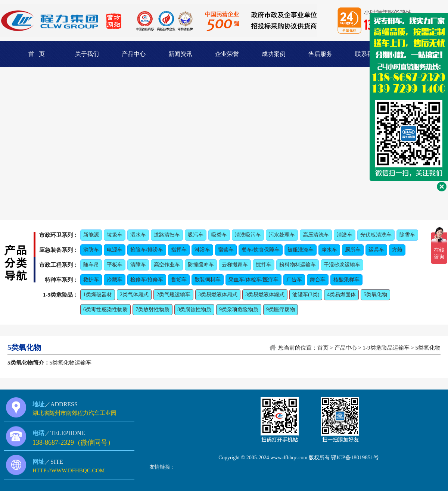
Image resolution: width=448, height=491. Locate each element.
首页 (323, 348)
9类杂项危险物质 (239, 309)
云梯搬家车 (235, 265)
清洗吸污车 (248, 235)
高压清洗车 (316, 235)
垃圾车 (115, 235)
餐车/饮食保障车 (261, 250)
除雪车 (407, 235)
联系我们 (367, 54)
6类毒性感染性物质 (105, 309)
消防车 (91, 250)
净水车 (329, 250)
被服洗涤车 (301, 250)
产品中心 (134, 54)
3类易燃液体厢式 (218, 295)
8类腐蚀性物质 (194, 309)
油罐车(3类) (306, 295)
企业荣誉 (227, 54)
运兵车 (376, 250)
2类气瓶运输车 (173, 295)
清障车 (138, 265)
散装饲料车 (208, 280)
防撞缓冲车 (201, 265)
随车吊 (91, 265)
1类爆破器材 (98, 295)
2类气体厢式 (134, 295)
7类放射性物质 (153, 309)
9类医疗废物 (281, 309)
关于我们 (87, 54)
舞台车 (318, 280)
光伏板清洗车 (376, 235)
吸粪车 (219, 235)
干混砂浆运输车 (342, 265)
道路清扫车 (167, 235)
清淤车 (345, 235)
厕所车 (353, 250)
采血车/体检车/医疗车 (253, 280)
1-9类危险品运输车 (386, 348)
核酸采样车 (346, 280)
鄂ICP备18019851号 (355, 457)
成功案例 (274, 54)
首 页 (37, 54)
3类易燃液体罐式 (265, 295)
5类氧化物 (375, 295)
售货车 (179, 280)
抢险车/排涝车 (147, 250)
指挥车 (179, 250)
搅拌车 (264, 265)
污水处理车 (282, 235)
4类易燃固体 (341, 295)
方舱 (397, 250)
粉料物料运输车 (298, 265)
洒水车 (138, 235)
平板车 (115, 265)
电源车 (115, 250)
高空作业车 (167, 265)
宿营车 (226, 250)
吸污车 (196, 235)
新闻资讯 (180, 54)
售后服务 (320, 54)
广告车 (294, 280)
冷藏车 (115, 280)
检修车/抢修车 (147, 280)
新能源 (91, 235)
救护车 (91, 280)
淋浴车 (202, 250)
